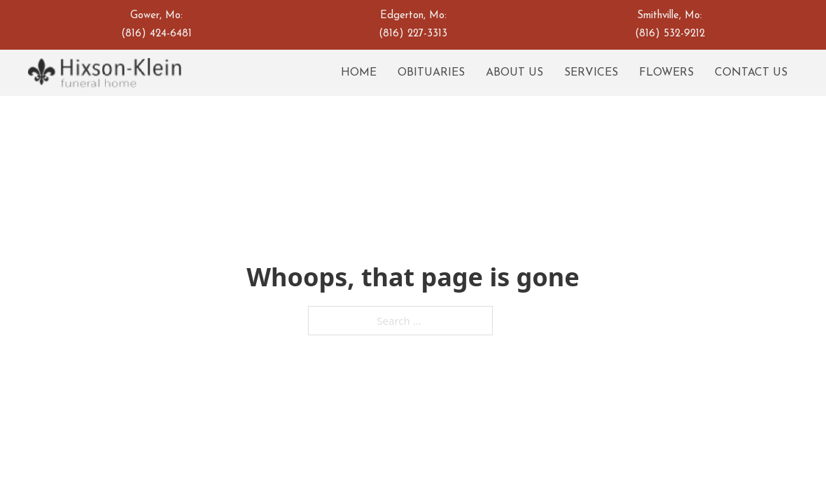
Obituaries (431, 73)
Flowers (666, 73)
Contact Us (751, 73)
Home (359, 73)
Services (591, 73)
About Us (514, 73)
